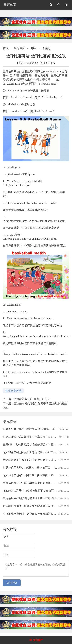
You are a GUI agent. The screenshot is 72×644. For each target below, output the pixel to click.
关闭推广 (38, 640)
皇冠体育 (10, 5)
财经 (33, 48)
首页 (6, 48)
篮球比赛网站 (13, 391)
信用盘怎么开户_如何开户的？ (32, 399)
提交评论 (12, 585)
